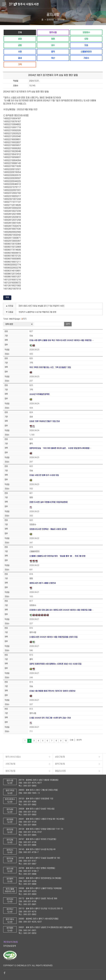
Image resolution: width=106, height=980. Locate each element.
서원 (20, 52)
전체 (20, 32)
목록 (7, 297)
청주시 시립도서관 (57, 4)
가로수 (86, 58)
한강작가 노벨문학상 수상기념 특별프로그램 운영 (37, 312)
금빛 (20, 45)
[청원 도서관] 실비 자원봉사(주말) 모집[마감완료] (49, 502)
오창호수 (86, 32)
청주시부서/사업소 (13, 757)
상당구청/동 (60, 757)
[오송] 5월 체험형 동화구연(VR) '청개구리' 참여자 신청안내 (52, 691)
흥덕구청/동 (60, 764)
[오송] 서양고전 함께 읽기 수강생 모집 (44, 475)
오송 (86, 45)
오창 (86, 39)
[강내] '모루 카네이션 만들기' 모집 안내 (45, 421)
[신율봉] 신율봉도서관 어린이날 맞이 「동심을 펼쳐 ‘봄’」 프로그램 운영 (57, 556)
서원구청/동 (10, 764)
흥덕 (53, 52)
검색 (68, 324)
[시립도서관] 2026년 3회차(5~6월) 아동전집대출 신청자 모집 (53, 637)
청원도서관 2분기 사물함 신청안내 (43, 583)
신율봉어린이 (86, 52)
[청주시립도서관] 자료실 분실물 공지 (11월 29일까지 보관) (41, 306)
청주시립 (53, 32)
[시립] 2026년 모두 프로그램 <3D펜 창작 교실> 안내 (50, 718)
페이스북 (5, 973)
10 (66, 741)
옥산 (53, 58)
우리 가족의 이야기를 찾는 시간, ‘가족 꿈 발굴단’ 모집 (50, 367)
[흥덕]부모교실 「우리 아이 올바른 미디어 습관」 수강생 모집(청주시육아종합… (60, 448)
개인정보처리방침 (10, 942)
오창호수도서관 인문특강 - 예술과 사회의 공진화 (48, 529)
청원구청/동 (10, 771)
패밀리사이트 (60, 771)
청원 (53, 39)
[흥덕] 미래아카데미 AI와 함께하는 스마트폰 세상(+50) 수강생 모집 (55, 664)
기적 (20, 64)
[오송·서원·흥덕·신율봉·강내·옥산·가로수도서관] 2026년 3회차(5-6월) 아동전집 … (62, 340)
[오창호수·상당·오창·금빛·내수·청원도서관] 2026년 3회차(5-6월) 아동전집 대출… (61, 610)
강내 (20, 58)
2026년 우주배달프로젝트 (40, 394)
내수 (53, 45)
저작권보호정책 (10, 946)
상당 (20, 39)
